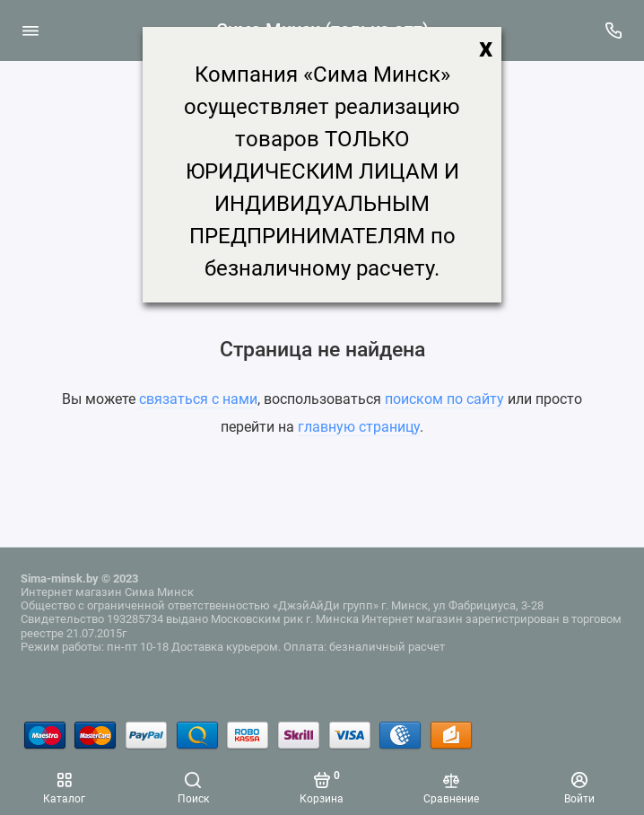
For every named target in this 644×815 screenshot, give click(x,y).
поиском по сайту (444, 399)
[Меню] (30, 31)
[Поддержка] (614, 31)
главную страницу (359, 427)
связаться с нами (198, 399)
